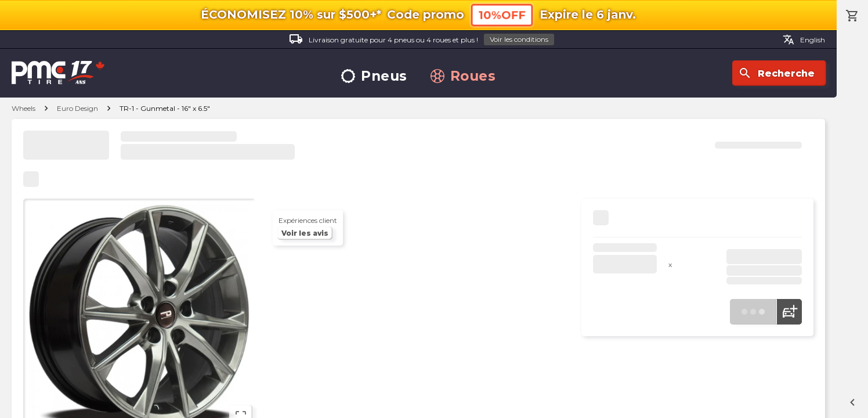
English (804, 39)
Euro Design (77, 108)
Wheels (23, 108)
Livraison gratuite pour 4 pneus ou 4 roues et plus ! (422, 40)
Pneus (374, 76)
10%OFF (502, 15)
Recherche (776, 73)
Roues (463, 76)
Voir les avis (305, 233)
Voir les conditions (519, 39)
